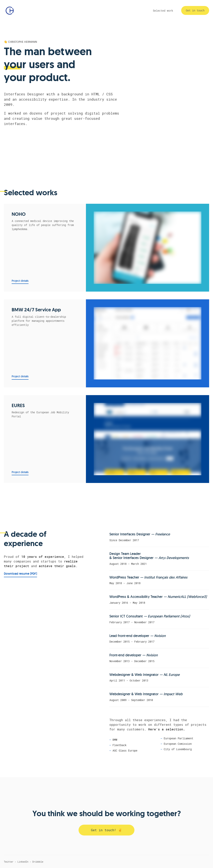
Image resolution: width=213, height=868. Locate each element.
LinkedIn (23, 862)
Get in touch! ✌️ (106, 830)
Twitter (9, 862)
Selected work (163, 11)
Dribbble (38, 862)
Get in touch (195, 10)
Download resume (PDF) (20, 574)
